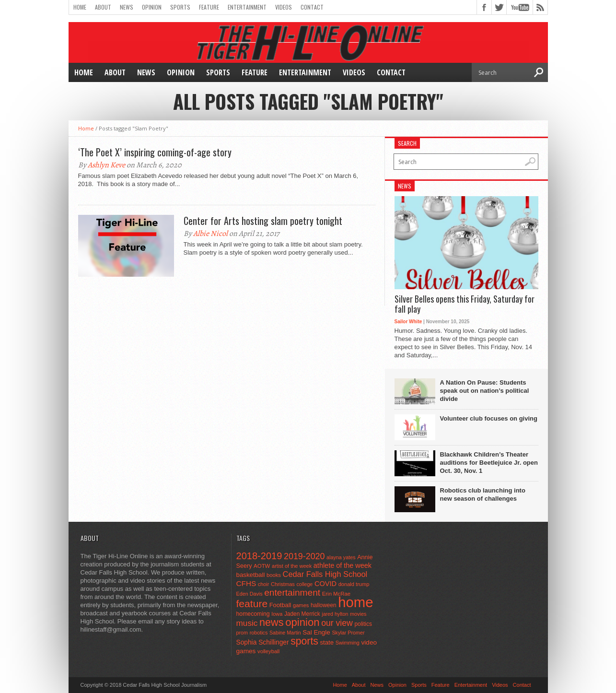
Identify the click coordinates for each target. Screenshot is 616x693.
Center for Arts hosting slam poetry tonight (263, 221)
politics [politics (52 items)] (363, 624)
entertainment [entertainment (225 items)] (292, 593)
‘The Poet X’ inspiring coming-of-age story (155, 152)
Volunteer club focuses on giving (489, 418)
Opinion (152, 7)
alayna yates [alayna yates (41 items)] (341, 557)
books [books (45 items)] (274, 575)
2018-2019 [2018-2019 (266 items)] (259, 556)
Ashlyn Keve (106, 165)
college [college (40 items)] (305, 584)
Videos (284, 7)
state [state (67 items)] (327, 642)
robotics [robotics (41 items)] (259, 633)
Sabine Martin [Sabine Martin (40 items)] (285, 633)
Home (80, 7)
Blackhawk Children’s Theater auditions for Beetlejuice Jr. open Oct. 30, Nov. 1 (489, 463)
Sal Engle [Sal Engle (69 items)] (316, 632)
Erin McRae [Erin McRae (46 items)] (336, 594)
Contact (312, 7)
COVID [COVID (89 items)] (325, 584)
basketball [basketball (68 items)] (251, 575)
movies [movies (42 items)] (358, 614)
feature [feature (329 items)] (252, 604)
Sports (180, 7)
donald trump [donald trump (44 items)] (354, 584)
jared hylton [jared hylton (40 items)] (335, 614)
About (103, 7)
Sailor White (408, 322)
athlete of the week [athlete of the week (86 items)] (343, 565)
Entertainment (247, 7)
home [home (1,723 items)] (355, 602)
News (127, 7)
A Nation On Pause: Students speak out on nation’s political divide (485, 391)
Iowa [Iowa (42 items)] (277, 614)
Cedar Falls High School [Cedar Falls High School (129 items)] (325, 574)
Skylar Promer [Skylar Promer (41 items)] (348, 633)
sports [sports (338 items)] (304, 641)
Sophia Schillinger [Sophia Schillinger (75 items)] (263, 642)
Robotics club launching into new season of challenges (483, 494)
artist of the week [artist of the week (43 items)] (292, 566)
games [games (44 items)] (301, 605)
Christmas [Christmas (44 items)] (283, 584)
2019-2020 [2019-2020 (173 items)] (304, 556)
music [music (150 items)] (247, 623)
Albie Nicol (210, 234)
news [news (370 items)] (272, 622)
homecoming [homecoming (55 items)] (253, 614)
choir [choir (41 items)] (263, 584)
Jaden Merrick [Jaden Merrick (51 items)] (302, 614)
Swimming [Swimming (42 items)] (348, 643)
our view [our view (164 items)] (337, 623)
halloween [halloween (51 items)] (324, 605)
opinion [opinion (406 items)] (302, 622)
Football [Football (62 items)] (280, 605)
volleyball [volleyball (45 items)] (268, 651)
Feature (209, 7)
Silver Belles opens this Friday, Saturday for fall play (465, 304)
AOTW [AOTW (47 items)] (262, 566)
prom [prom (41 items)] (242, 633)
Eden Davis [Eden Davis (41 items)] (250, 594)
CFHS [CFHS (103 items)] (246, 583)
